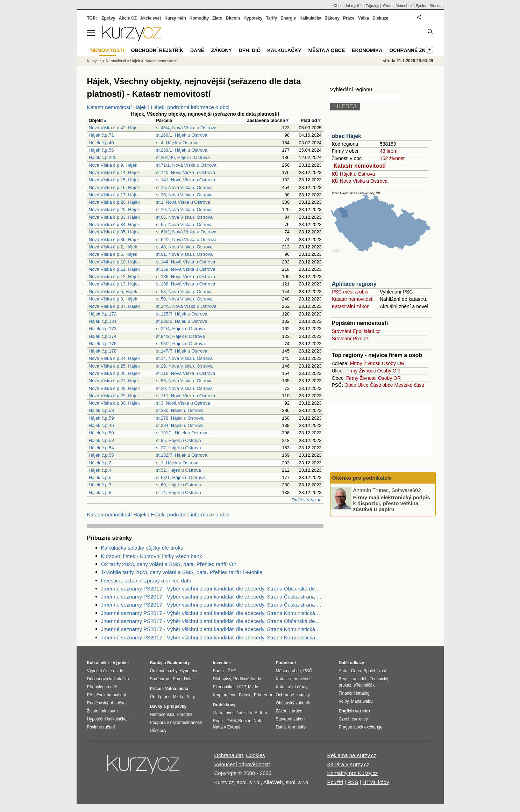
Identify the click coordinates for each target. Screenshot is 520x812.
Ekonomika (367, 50)
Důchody (158, 731)
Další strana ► (307, 500)
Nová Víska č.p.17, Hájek (114, 195)
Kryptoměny (224, 695)
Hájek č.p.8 (100, 492)
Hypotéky (253, 18)
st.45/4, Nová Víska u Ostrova (186, 128)
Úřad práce (160, 697)
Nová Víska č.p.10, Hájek (114, 262)
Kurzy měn (175, 18)
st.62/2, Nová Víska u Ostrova (186, 240)
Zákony (332, 18)
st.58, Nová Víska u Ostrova (184, 292)
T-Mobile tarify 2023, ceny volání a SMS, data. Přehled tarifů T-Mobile (182, 572)
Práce (349, 18)
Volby (344, 701)
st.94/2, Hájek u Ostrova (180, 336)
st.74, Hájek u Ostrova (179, 492)
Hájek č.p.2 (100, 463)
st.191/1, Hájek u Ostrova (182, 433)
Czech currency (353, 719)
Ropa (218, 721)
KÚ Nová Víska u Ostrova (360, 181)
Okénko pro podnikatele (362, 478)
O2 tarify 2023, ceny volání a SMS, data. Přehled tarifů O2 (169, 564)
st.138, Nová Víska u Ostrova (186, 284)
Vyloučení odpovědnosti (242, 764)
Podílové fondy (247, 679)
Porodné (184, 715)
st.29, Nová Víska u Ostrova (184, 366)
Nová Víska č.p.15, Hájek (114, 180)
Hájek (135, 61)
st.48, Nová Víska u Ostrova (184, 247)
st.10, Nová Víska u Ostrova (184, 209)
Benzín (245, 721)
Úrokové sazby (164, 671)
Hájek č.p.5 (100, 477)
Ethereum (263, 695)
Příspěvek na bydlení (107, 695)
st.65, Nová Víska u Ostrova (184, 224)
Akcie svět (151, 18)
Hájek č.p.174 (103, 336)
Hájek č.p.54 (101, 448)
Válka (364, 18)
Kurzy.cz (94, 61)
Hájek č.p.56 (101, 150)
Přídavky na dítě (102, 687)
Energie (288, 18)
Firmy (356, 363)
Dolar (189, 679)
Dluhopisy (222, 679)
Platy (190, 697)
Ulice (363, 385)
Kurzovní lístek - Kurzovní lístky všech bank (152, 556)
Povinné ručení (101, 727)
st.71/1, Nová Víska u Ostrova (186, 165)
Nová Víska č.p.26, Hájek (114, 373)
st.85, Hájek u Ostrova (179, 440)
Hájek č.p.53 (101, 440)
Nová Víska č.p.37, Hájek (114, 306)
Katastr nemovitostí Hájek (117, 107)
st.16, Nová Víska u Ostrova (184, 187)
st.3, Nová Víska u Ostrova (183, 403)
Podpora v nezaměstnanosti (176, 723)
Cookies (255, 755)
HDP (242, 687)
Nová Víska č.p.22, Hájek (114, 209)
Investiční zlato (238, 713)
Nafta (259, 721)
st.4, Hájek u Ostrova (177, 143)
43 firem (389, 151)
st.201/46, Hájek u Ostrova (183, 157)
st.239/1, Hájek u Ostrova (182, 150)
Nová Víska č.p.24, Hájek (114, 358)
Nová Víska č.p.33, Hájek (114, 217)
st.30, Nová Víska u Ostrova (184, 195)
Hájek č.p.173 (103, 329)
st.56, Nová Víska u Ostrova (184, 381)
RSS (353, 782)
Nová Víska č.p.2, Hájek (113, 247)
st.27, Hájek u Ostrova (179, 448)
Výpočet (121, 663)
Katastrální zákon (351, 306)
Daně (197, 50)
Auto (343, 671)
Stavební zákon (290, 719)
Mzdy (253, 687)
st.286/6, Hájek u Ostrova (182, 321)
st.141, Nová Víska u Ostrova (186, 180)
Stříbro (261, 713)
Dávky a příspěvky (168, 706)
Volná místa (177, 689)
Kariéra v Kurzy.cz (348, 764)
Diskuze (380, 18)
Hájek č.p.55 (101, 455)
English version (354, 711)
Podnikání (286, 663)
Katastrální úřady (292, 687)
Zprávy (108, 18)
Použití (335, 782)
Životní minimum (102, 711)
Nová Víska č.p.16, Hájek (114, 187)
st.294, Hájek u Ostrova (180, 425)
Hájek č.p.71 (101, 135)
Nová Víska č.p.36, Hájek (114, 240)
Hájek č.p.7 (100, 485)
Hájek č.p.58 (101, 410)
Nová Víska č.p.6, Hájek (113, 254)
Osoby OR (393, 363)
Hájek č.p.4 (100, 470)
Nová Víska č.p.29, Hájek (114, 396)
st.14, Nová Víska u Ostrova (184, 358)
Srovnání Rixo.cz (350, 339)
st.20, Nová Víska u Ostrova (184, 388)
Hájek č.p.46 (101, 425)
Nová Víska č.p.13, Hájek (114, 284)
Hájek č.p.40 (101, 143)
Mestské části (409, 385)
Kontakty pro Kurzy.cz (352, 773)
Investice (222, 663)
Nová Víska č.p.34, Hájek (114, 224)
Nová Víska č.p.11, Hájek (114, 269)
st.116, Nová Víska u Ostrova (186, 373)
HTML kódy (376, 782)
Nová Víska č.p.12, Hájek (114, 277)
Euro (177, 679)
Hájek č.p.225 (103, 157)
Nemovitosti (116, 61)
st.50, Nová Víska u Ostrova (184, 299)
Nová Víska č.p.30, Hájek (114, 403)
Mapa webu (362, 701)
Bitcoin (233, 18)
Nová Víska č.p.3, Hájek (113, 299)
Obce (350, 385)
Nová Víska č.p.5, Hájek (113, 292)
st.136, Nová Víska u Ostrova (186, 277)
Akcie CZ (128, 18)
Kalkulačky (284, 50)
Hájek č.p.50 (101, 433)
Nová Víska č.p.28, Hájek (114, 388)
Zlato (217, 18)
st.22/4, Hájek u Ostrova (180, 329)
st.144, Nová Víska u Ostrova (186, 262)
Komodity (199, 18)
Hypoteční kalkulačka (107, 719)
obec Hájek (347, 136)
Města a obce (327, 50)
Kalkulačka (310, 18)
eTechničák (364, 685)
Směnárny (160, 679)
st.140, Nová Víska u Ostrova (186, 172)
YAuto (387, 6)
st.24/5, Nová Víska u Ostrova (186, 306)
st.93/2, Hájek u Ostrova (180, 344)
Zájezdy (373, 6)
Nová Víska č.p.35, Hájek (114, 232)
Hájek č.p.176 (103, 344)
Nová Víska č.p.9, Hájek (113, 165)
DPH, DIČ (250, 50)
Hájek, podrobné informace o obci (190, 107)
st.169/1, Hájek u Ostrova (182, 135)
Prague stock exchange (361, 727)
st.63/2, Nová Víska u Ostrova (186, 232)
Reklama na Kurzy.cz (352, 755)
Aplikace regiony (354, 284)
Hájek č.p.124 (103, 321)
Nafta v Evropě (227, 727)
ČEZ (232, 671)
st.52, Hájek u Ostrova (179, 470)
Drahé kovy (224, 705)
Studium (436, 6)
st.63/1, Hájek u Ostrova (180, 477)
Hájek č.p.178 (103, 351)
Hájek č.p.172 (103, 314)
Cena (356, 671)
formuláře (297, 727)
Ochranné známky (415, 50)
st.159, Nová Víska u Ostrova (186, 269)
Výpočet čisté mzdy (105, 671)
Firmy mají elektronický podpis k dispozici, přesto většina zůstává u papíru (392, 503)
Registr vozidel (353, 679)
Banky (156, 663)
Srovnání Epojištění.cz (356, 331)
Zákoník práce (289, 711)
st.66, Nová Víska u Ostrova (184, 217)
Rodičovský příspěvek (108, 703)
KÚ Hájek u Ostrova (354, 174)
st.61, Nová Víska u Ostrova (184, 254)
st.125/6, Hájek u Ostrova (182, 314)
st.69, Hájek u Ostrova (179, 485)
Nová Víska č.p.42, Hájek (114, 128)
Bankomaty (179, 663)
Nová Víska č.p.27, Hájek (114, 381)
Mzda (178, 697)
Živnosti (372, 363)
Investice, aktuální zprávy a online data (146, 581)
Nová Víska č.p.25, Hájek (114, 366)
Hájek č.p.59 (101, 418)
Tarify (271, 18)
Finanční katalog (354, 693)
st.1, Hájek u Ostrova (177, 463)
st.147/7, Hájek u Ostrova (182, 351)
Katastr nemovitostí (360, 166)
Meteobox (404, 6)
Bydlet (421, 6)
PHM (231, 721)
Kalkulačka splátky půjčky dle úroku (142, 548)
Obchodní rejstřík (348, 6)
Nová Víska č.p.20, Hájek (114, 202)
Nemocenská (162, 715)
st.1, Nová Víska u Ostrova (183, 202)
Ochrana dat (229, 755)
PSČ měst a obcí (350, 292)
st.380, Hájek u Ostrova (180, 410)
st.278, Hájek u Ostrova (180, 418)
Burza (218, 671)
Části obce (381, 385)
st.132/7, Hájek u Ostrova (182, 455)
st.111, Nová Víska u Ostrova (186, 396)
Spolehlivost (375, 671)
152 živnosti (393, 158)
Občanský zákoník (293, 703)
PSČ (308, 671)
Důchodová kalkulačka (108, 679)
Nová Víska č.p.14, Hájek (114, 172)
